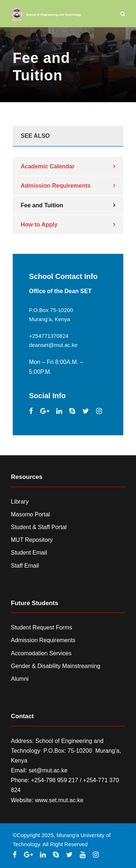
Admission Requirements (56, 186)
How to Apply (39, 225)
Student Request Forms (42, 627)
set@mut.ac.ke (48, 770)
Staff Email (25, 566)
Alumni (20, 679)
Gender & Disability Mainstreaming (55, 666)
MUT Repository (32, 540)
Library (20, 502)
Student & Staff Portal (39, 527)
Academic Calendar (48, 166)
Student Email (29, 553)
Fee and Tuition (42, 205)
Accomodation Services (41, 653)
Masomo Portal (30, 514)
